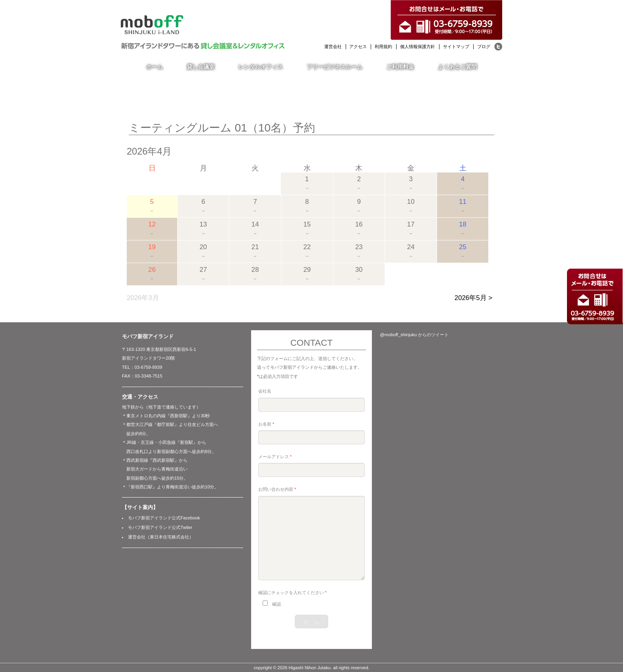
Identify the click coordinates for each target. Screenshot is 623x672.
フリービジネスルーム (335, 67)
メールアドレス (275, 457)
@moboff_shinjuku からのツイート (414, 335)
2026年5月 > (473, 298)
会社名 (265, 391)
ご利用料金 (400, 67)
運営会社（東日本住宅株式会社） (161, 537)
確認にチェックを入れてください (292, 593)
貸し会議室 (201, 67)
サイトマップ (456, 46)
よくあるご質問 (457, 67)
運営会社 (333, 46)
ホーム (155, 67)
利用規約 (383, 46)
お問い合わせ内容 (277, 489)
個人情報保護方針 (418, 46)
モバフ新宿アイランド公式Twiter (160, 527)
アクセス (358, 46)
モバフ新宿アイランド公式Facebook (164, 518)
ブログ (484, 46)
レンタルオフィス (261, 67)
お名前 (266, 424)
